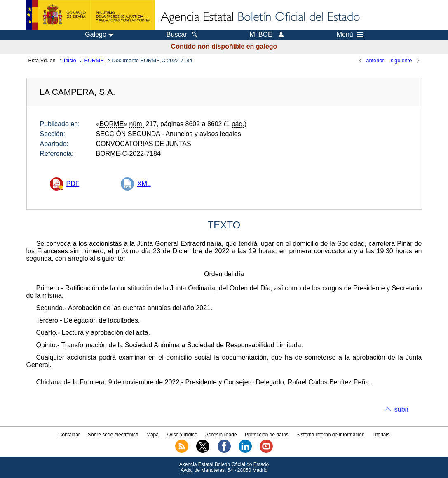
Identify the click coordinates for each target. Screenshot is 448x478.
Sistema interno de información (330, 435)
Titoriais (381, 435)
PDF (73, 184)
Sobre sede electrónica (113, 435)
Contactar (69, 435)
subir (402, 409)
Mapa (152, 435)
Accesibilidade (221, 435)
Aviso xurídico (182, 435)
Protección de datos (267, 435)
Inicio (70, 60)
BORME (94, 60)
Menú (350, 35)
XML (144, 184)
